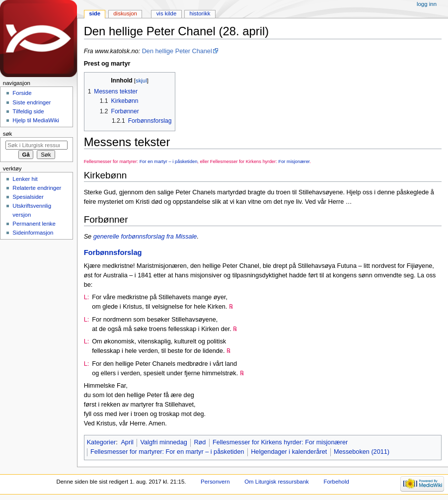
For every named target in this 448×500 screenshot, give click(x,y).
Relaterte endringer (37, 188)
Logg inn (427, 4)
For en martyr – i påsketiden (169, 161)
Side (95, 13)
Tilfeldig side (28, 111)
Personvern (215, 482)
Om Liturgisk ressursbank (277, 482)
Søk (8, 134)
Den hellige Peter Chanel (177, 51)
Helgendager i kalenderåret (289, 452)
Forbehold (336, 482)
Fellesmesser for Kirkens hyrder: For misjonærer (280, 442)
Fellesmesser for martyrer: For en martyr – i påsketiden (167, 452)
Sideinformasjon (33, 233)
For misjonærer (294, 161)
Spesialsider (28, 197)
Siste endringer (32, 102)
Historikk (200, 13)
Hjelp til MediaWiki (36, 120)
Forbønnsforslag (113, 252)
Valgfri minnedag (163, 442)
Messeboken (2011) (362, 452)
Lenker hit (25, 179)
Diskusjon (125, 13)
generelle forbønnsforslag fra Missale (145, 237)
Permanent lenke (34, 224)
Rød (200, 442)
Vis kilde (167, 13)
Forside (22, 93)
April (127, 442)
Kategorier (102, 442)
